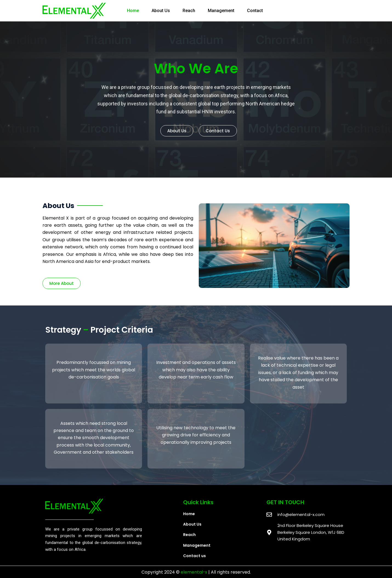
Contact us (194, 556)
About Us (161, 11)
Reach (189, 11)
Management (221, 11)
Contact (255, 11)
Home (133, 11)
